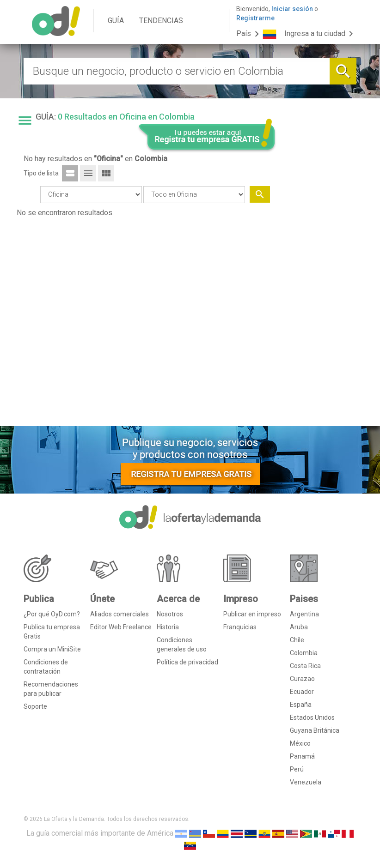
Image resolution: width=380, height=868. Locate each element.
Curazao (302, 679)
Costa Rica (305, 666)
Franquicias (240, 627)
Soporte (35, 706)
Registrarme (255, 18)
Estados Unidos (312, 717)
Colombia (304, 653)
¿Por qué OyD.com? (52, 614)
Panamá (302, 756)
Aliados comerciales (120, 614)
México (300, 743)
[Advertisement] (320, 278)
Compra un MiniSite (52, 649)
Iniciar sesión (292, 9)
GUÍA (116, 21)
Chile (297, 640)
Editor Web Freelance (121, 627)
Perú (297, 769)
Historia (168, 627)
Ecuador (302, 692)
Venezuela (306, 782)
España (301, 705)
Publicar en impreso (252, 614)
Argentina (304, 614)
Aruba (299, 627)
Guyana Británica (315, 730)
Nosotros (170, 614)
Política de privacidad (187, 662)
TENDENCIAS (161, 21)
